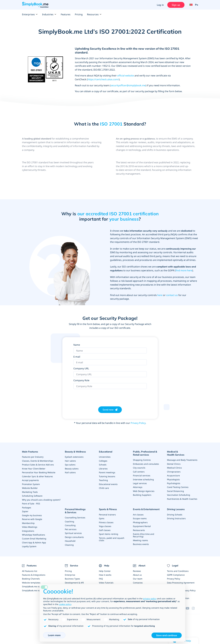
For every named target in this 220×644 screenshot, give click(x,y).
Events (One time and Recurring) (144, 532)
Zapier (25, 510)
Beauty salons (72, 468)
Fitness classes (106, 519)
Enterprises (30, 14)
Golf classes (105, 527)
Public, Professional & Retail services (145, 453)
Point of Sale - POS (31, 503)
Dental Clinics (174, 461)
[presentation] (96, 396)
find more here (184, 270)
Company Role (81, 380)
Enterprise (70, 573)
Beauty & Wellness (75, 452)
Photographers (140, 519)
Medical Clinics (174, 464)
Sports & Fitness (108, 507)
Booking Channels (31, 577)
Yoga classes (105, 523)
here (160, 295)
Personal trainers (107, 512)
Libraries (103, 468)
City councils (139, 467)
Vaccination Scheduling (179, 491)
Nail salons (70, 472)
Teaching (103, 480)
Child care (104, 487)
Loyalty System (29, 545)
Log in (160, 5)
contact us (172, 295)
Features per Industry (33, 457)
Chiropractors (174, 468)
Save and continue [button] (167, 635)
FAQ (101, 577)
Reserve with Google (32, 518)
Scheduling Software (32, 495)
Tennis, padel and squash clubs (112, 536)
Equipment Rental (142, 523)
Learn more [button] (54, 635)
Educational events (108, 483)
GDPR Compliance (176, 573)
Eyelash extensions (74, 457)
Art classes (138, 512)
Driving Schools (175, 512)
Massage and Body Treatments (182, 457)
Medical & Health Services (181, 452)
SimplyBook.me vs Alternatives (37, 588)
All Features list (30, 569)
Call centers (139, 471)
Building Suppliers (142, 494)
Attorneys (138, 487)
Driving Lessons (176, 507)
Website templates (31, 581)
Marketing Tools (30, 491)
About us (137, 573)
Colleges (103, 461)
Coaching (69, 519)
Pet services (71, 526)
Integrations (28, 529)
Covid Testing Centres (178, 483)
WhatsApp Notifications (34, 533)
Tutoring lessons (107, 476)
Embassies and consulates (146, 464)
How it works (105, 573)
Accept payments (30, 480)
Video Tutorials (106, 581)
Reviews (137, 569)
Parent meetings (107, 472)
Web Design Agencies (144, 490)
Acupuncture (173, 472)
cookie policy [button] (65, 604)
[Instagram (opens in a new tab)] (195, 606)
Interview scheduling (143, 479)
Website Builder (30, 487)
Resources (94, 14)
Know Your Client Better (34, 468)
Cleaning (69, 541)
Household (70, 538)
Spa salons (70, 464)
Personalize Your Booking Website (39, 472)
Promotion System (31, 483)
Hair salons (70, 461)
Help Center (105, 569)
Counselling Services (75, 515)
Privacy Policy (138, 423)
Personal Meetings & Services (75, 508)
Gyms (102, 515)
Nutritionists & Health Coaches (182, 495)
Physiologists (173, 476)
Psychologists (174, 480)
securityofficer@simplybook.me (128, 85)
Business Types (72, 577)
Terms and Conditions (178, 569)
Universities (105, 457)
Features (66, 14)
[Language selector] (193, 5)
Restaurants (139, 527)
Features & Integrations (34, 573)
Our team (138, 577)
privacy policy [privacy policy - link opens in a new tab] (150, 599)
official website (126, 76)
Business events (141, 541)
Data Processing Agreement (181, 581)
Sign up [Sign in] (176, 5)
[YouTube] (189, 606)
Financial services (142, 475)
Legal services (140, 483)
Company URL (81, 368)
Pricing (79, 14)
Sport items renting (109, 531)
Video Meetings (30, 525)
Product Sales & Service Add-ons (38, 464)
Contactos (138, 581)
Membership (28, 522)
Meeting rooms (140, 537)
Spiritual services (73, 530)
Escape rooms (140, 515)
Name (77, 345)
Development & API (74, 581)
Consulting (70, 522)
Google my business (32, 514)
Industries (49, 14)
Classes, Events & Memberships (38, 461)
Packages (27, 506)
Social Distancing (175, 487)
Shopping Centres (142, 460)
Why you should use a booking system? (41, 499)
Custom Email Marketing (34, 537)
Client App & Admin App (34, 541)
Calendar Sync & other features (37, 476)
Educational (106, 452)
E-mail (77, 357)
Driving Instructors (176, 515)
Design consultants (74, 534)
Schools (103, 464)
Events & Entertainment (146, 507)
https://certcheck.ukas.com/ (103, 79)
